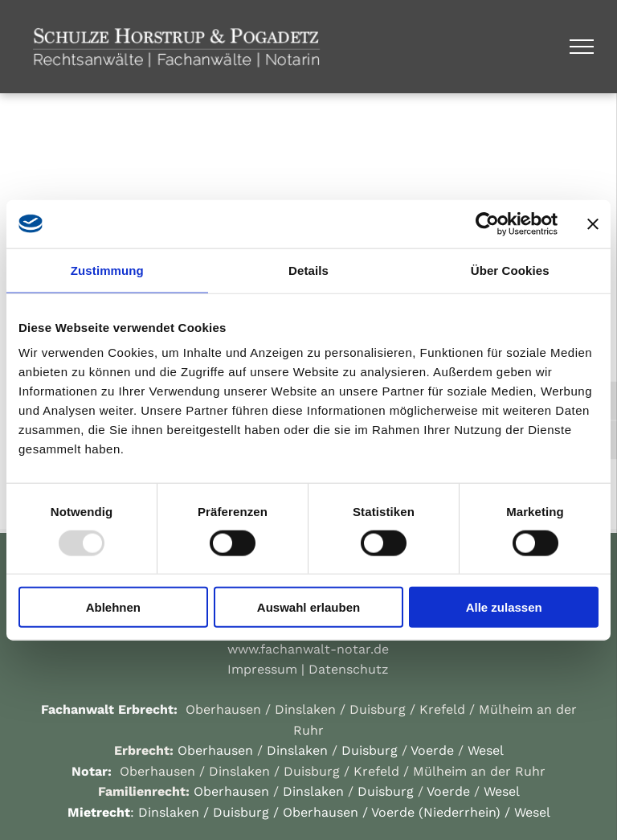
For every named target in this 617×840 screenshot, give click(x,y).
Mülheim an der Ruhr (479, 771)
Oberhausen (223, 709)
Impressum (262, 669)
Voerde (432, 750)
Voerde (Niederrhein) (436, 812)
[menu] (582, 47)
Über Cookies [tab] (510, 270)
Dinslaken (305, 709)
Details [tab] (308, 270)
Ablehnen (113, 607)
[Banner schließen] (593, 223)
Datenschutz (349, 669)
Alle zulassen (504, 607)
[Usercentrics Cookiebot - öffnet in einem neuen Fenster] (487, 223)
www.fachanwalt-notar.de (308, 649)
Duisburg (378, 709)
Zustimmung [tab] (107, 270)
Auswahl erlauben (308, 607)
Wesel (486, 750)
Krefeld (442, 709)
